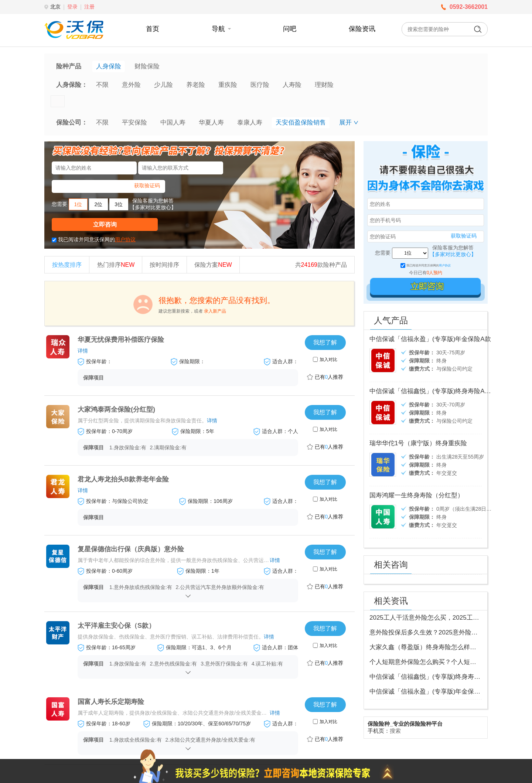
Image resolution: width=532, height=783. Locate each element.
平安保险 (134, 122)
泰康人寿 (250, 122)
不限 (102, 85)
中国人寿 (173, 122)
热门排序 (116, 265)
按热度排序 (67, 265)
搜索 (395, 731)
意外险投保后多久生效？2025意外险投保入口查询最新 (446, 632)
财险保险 (147, 66)
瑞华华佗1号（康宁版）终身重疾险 (418, 443)
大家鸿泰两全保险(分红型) (116, 409)
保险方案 (213, 265)
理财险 (324, 85)
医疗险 (260, 85)
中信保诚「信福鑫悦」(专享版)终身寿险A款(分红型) (442, 391)
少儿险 (163, 85)
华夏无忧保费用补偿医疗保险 (121, 340)
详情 (83, 351)
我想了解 (325, 342)
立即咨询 (105, 224)
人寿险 (292, 85)
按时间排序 (164, 265)
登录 (72, 7)
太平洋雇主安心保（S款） (116, 626)
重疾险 (228, 85)
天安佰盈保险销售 (301, 122)
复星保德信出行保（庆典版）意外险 (131, 549)
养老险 (196, 85)
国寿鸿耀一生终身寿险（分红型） (417, 495)
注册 (89, 7)
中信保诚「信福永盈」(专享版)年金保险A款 (430, 339)
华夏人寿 (211, 122)
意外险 (131, 85)
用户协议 (125, 239)
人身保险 (109, 66)
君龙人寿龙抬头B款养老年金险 (123, 479)
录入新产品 (215, 311)
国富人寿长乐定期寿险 (111, 702)
